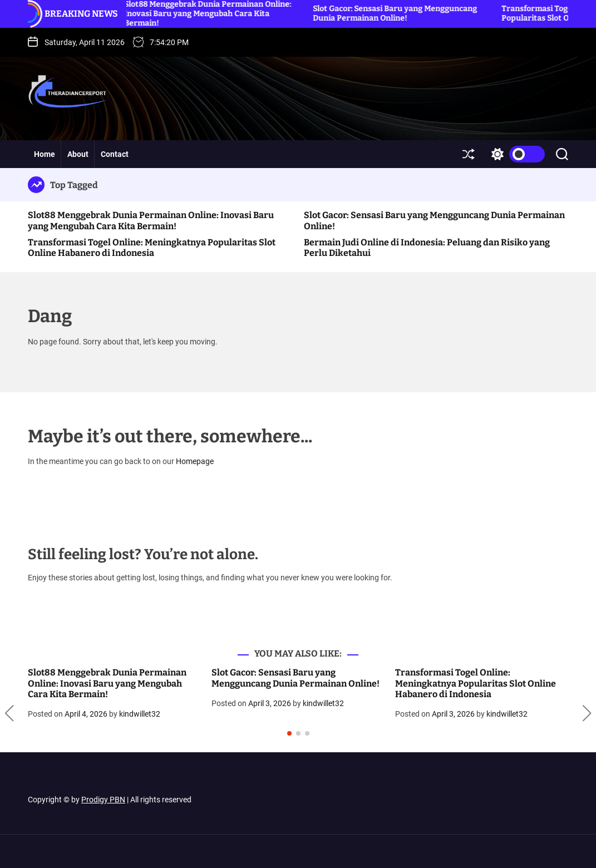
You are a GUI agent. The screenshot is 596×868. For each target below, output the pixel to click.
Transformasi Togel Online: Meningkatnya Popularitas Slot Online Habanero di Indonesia (152, 248)
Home (45, 154)
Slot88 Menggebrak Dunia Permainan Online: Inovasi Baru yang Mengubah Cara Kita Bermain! (151, 220)
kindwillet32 (140, 714)
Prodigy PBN (103, 800)
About (78, 154)
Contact (115, 154)
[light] (515, 154)
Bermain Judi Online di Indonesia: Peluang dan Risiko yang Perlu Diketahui (427, 248)
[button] (9, 713)
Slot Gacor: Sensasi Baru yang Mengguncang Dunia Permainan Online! (397, 13)
